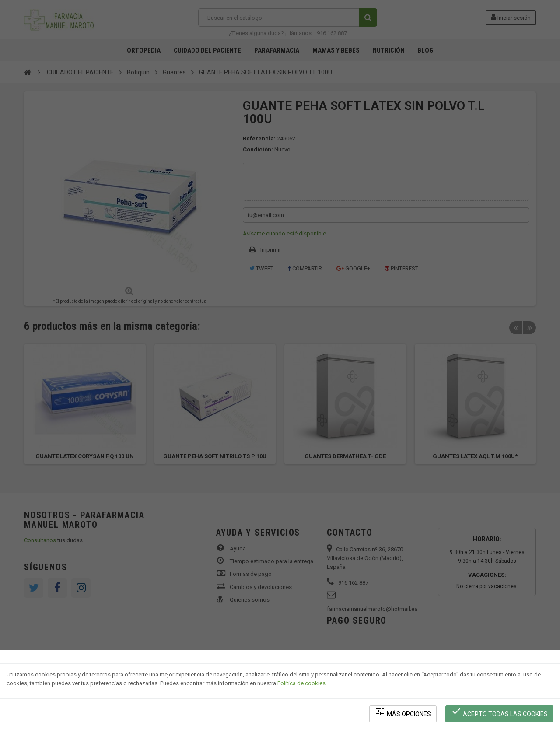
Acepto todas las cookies (499, 712)
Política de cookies (301, 683)
